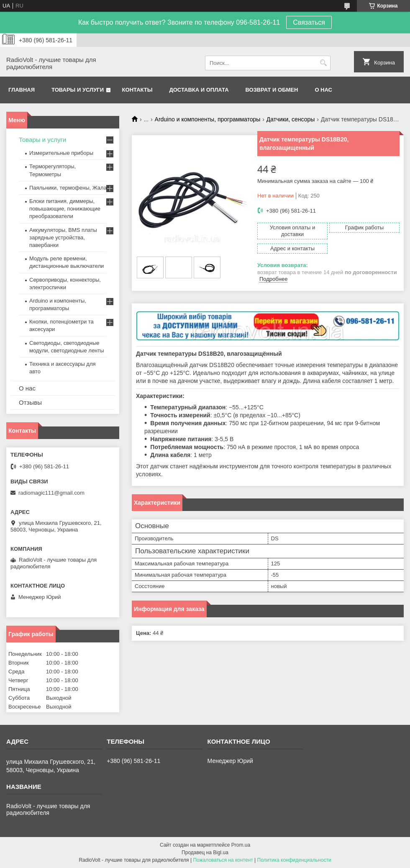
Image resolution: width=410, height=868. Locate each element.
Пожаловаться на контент (223, 860)
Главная (22, 90)
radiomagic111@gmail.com (51, 493)
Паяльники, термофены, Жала (68, 188)
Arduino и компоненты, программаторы (208, 119)
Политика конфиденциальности (294, 860)
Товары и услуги (78, 90)
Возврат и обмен (272, 90)
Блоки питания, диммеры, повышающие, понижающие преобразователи (65, 209)
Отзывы (30, 402)
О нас (323, 90)
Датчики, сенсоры (291, 119)
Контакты (137, 90)
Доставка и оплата (199, 90)
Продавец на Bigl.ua (205, 853)
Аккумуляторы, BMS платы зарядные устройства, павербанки (63, 238)
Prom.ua (241, 845)
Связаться (309, 22)
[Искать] (323, 63)
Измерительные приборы (61, 153)
